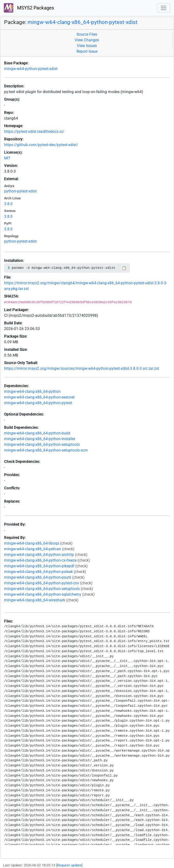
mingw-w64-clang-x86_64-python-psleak (38, 572)
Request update (69, 865)
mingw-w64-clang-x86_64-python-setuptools (42, 445)
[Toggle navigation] (164, 8)
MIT (7, 158)
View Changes (87, 40)
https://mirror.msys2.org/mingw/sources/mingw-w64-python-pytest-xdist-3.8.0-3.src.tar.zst (82, 369)
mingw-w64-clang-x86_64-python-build (37, 433)
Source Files (87, 34)
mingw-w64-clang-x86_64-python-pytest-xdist (83, 22)
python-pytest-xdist (20, 191)
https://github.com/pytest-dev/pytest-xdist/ (41, 145)
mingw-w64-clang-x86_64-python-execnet (39, 397)
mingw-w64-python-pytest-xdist (31, 69)
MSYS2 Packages (29, 8)
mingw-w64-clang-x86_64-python (32, 392)
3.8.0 (8, 204)
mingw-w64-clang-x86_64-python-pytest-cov (42, 583)
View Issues (87, 46)
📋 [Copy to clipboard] (124, 268)
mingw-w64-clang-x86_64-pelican (33, 549)
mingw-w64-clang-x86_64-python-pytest (38, 403)
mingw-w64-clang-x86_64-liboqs (32, 543)
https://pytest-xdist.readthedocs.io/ (34, 132)
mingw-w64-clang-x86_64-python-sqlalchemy (43, 594)
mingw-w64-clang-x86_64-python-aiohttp (39, 555)
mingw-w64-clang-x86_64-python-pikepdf (39, 566)
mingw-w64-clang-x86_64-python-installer (40, 439)
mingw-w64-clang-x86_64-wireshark (35, 600)
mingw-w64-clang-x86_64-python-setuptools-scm (46, 450)
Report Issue (87, 51)
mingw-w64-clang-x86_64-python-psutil (38, 577)
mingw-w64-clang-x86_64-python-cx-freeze (40, 560)
